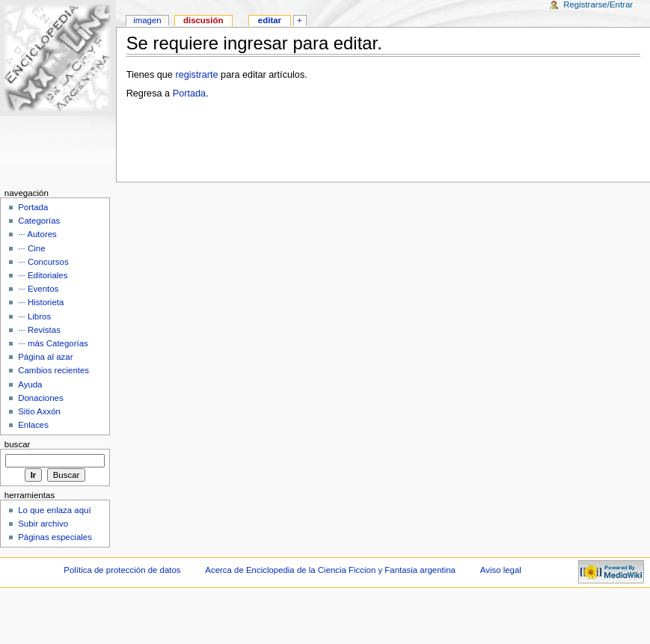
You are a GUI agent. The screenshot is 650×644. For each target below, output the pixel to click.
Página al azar (45, 357)
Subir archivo (43, 524)
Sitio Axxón (39, 411)
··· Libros (34, 316)
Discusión (203, 20)
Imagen (147, 20)
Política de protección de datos (122, 570)
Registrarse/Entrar (598, 4)
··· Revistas (39, 330)
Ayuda (30, 384)
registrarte (196, 75)
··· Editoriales (43, 275)
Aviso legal (501, 570)
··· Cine (31, 248)
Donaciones (41, 398)
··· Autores (37, 234)
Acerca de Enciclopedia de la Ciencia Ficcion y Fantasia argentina (330, 570)
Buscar (18, 444)
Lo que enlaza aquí (54, 510)
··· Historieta (41, 302)
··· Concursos (43, 262)
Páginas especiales (55, 537)
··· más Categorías (53, 343)
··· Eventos (38, 289)
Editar (270, 20)
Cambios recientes (53, 370)
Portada (189, 93)
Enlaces (33, 425)
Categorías (39, 221)
